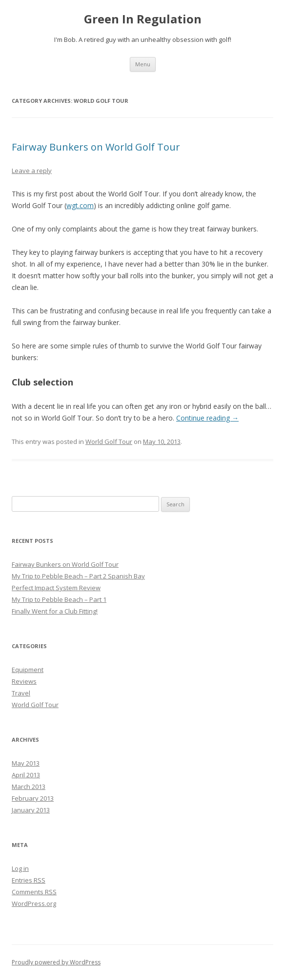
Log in (20, 868)
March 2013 (29, 787)
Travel (21, 693)
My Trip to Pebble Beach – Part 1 (59, 599)
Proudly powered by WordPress (56, 962)
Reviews (24, 681)
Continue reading (207, 418)
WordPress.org (34, 903)
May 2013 (26, 763)
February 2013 (33, 798)
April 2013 (26, 775)
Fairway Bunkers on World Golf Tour (96, 147)
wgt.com (80, 205)
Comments (34, 892)
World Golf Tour (109, 442)
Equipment (28, 670)
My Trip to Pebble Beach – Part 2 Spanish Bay (78, 576)
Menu (143, 64)
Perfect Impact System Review (56, 588)
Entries (29, 880)
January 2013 (31, 810)
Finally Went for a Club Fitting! (55, 611)
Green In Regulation (143, 19)
